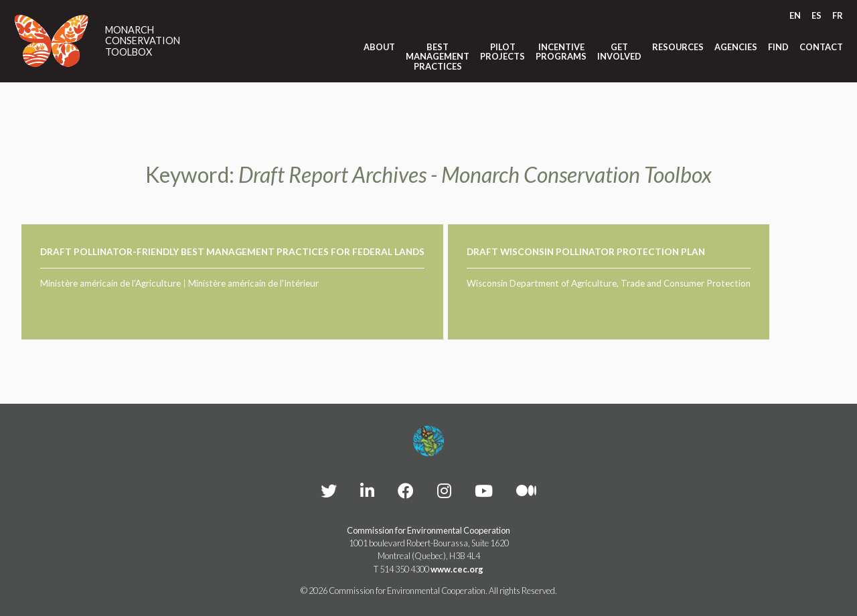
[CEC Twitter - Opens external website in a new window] (329, 490)
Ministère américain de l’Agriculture (110, 283)
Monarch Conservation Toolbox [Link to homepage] (143, 41)
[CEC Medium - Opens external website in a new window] (526, 490)
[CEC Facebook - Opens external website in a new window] (406, 490)
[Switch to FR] (838, 16)
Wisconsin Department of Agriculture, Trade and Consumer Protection (609, 283)
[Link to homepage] (52, 41)
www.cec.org (457, 569)
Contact (821, 47)
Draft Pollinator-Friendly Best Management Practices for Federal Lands (232, 252)
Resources (678, 47)
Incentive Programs (561, 52)
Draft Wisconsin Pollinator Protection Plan (586, 252)
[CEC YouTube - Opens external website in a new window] (484, 490)
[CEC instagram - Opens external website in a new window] (444, 490)
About (379, 47)
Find (778, 47)
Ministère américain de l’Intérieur (253, 283)
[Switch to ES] (816, 16)
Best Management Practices (438, 57)
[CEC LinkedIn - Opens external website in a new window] (367, 490)
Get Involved (619, 52)
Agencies (736, 47)
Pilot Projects (502, 52)
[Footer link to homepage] (428, 441)
